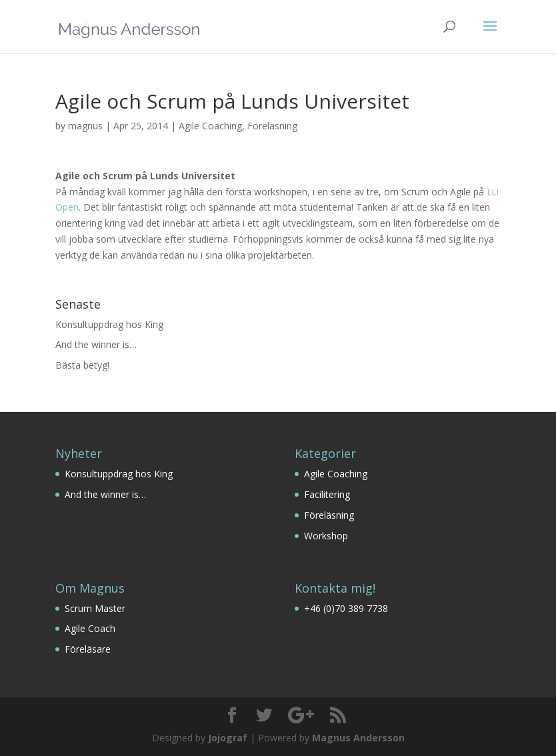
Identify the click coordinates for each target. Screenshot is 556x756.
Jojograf (228, 738)
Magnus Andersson (358, 738)
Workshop (326, 536)
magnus (85, 126)
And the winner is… (96, 344)
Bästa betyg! (82, 365)
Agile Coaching (210, 126)
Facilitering (327, 494)
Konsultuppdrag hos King (109, 324)
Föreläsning (272, 126)
